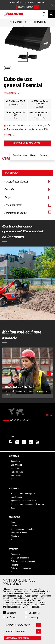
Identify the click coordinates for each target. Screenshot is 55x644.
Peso (15, 118)
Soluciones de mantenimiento (24, 561)
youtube (36, 441)
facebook (9, 441)
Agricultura (16, 461)
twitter (16, 441)
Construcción (17, 465)
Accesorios (15, 517)
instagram (23, 441)
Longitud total (40, 118)
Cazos (14, 522)
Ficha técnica (10, 93)
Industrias (15, 468)
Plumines (15, 536)
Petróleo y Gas (17, 472)
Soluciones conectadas (21, 568)
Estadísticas (34, 613)
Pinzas (14, 526)
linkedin (29, 441)
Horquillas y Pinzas (19, 533)
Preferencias (13, 618)
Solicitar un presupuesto (32, 143)
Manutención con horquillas (23, 529)
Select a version (28, 7)
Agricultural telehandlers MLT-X (24, 501)
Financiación (16, 554)
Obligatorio (12, 613)
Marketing (33, 618)
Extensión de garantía (20, 558)
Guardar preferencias (23, 631)
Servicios (13, 549)
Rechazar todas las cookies (23, 625)
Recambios (16, 565)
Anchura (40, 107)
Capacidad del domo (15, 105)
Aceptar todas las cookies (23, 638)
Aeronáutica (16, 475)
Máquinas (14, 488)
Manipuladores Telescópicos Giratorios (27, 504)
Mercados (14, 456)
